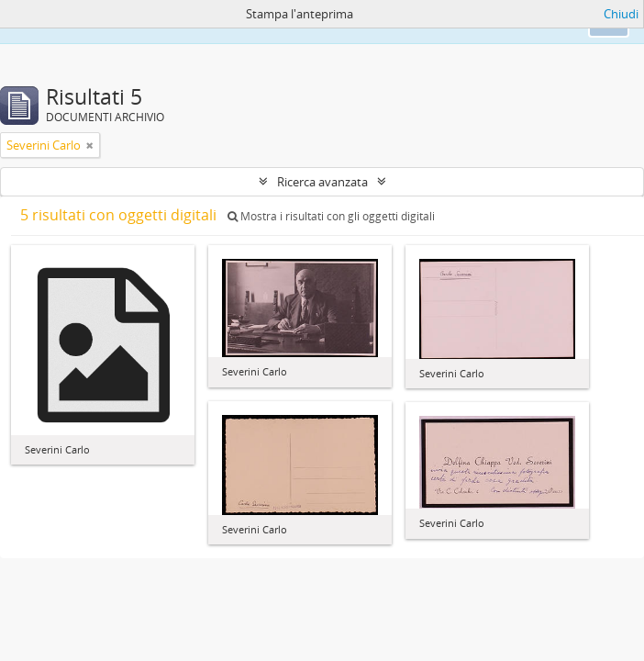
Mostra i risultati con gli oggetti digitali (331, 216)
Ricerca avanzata (322, 182)
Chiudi (621, 14)
